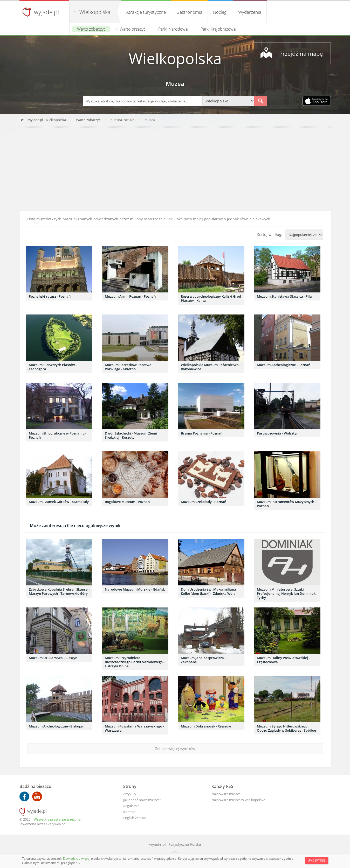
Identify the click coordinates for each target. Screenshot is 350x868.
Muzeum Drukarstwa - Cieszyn (53, 658)
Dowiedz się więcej (77, 859)
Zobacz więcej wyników (175, 749)
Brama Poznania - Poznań (202, 433)
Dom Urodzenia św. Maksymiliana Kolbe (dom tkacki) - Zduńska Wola (208, 591)
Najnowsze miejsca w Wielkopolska (238, 800)
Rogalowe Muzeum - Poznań (127, 502)
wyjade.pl (46, 12)
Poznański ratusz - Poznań (50, 296)
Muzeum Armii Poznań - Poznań (130, 296)
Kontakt (129, 812)
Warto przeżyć (133, 29)
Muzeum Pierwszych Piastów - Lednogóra (53, 367)
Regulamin (131, 806)
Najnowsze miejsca (226, 794)
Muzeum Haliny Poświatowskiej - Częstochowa (283, 660)
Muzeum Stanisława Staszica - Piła (284, 296)
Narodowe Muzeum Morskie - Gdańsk (135, 589)
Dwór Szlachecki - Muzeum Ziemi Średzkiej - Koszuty (131, 435)
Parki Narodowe (173, 29)
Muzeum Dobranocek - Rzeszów (206, 726)
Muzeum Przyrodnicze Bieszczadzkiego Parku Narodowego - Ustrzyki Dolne (135, 662)
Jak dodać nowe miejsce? (142, 800)
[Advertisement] (175, 170)
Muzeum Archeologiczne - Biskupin (57, 726)
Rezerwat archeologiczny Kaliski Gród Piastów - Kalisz (211, 298)
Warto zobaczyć (91, 29)
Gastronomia (189, 12)
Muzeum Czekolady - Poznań (204, 502)
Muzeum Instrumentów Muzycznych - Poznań (286, 504)
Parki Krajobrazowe (218, 29)
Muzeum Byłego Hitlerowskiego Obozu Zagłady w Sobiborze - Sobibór (287, 728)
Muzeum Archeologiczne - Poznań (284, 365)
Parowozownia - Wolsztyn (278, 433)
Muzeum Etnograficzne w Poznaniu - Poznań (58, 435)
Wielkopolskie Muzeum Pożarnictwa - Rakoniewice (211, 367)
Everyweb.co (56, 824)
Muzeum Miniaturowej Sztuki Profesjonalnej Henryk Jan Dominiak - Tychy (287, 593)
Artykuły (130, 794)
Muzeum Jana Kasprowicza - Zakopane (203, 660)
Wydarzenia (250, 12)
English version (135, 818)
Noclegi (220, 12)
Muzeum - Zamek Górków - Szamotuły (59, 502)
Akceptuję (317, 860)
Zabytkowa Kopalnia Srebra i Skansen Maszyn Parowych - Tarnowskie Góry (59, 591)
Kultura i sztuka (123, 120)
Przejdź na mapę (301, 53)
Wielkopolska (95, 12)
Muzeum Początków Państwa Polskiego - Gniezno (128, 367)
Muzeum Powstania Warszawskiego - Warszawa (134, 728)
